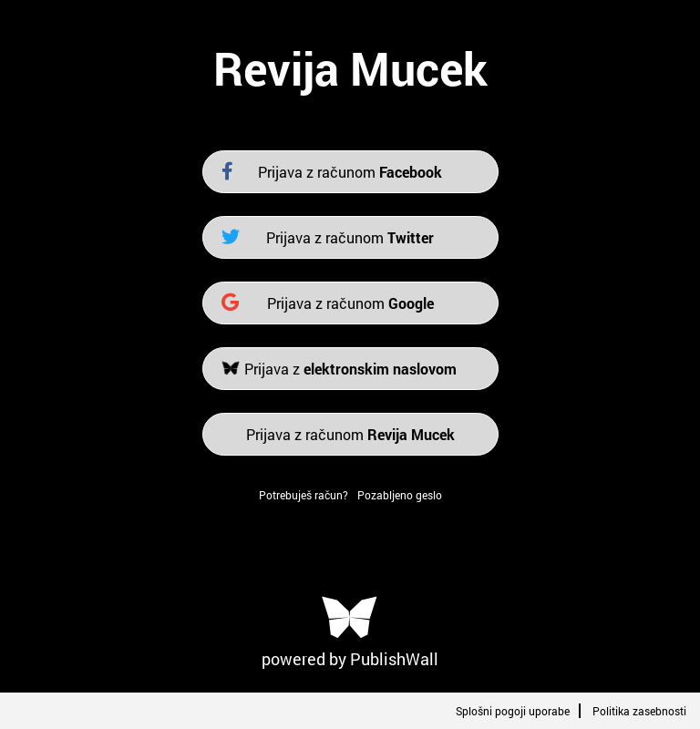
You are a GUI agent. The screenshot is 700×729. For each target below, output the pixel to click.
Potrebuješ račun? (304, 495)
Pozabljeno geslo (400, 495)
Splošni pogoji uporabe (513, 711)
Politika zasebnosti (639, 711)
